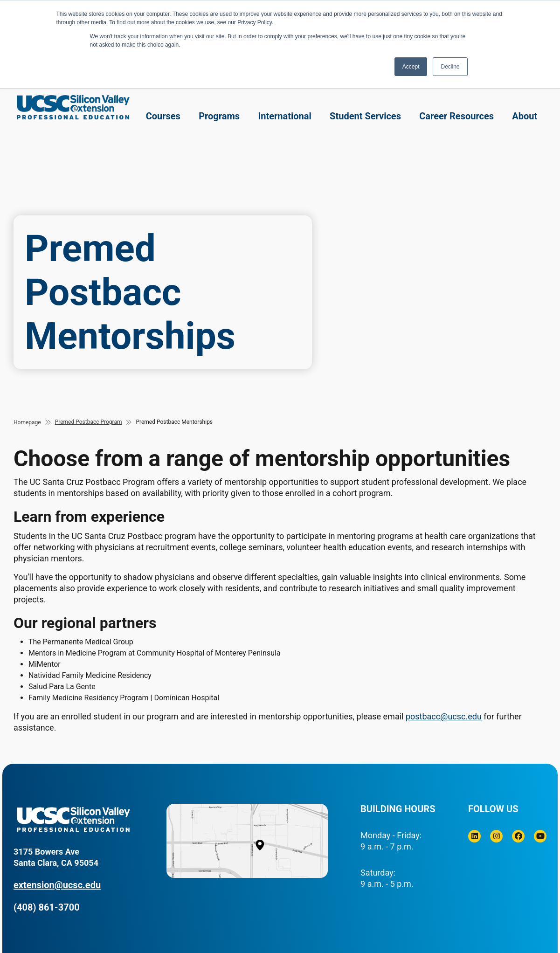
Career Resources (456, 116)
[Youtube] (540, 836)
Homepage (27, 422)
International (284, 116)
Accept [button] (411, 67)
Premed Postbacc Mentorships (174, 422)
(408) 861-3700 (47, 907)
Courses (163, 116)
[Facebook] (518, 836)
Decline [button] (450, 67)
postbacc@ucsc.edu (444, 716)
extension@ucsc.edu (57, 885)
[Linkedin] (474, 836)
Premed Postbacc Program (89, 422)
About (525, 116)
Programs (219, 116)
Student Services (365, 116)
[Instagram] (496, 836)
